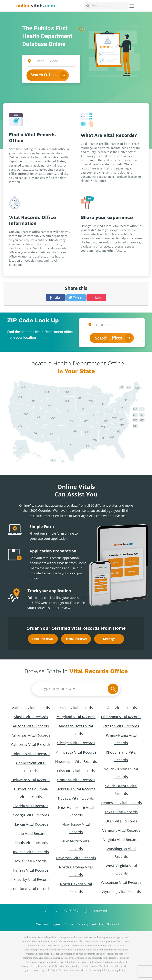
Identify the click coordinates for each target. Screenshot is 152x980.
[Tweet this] (76, 298)
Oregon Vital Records (121, 726)
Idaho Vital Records (31, 834)
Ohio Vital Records (121, 708)
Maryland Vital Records (76, 717)
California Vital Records (31, 745)
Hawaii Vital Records (31, 825)
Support (113, 925)
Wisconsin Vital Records (121, 883)
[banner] (36, 6)
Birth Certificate (43, 639)
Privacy (83, 925)
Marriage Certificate (88, 516)
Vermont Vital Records (121, 831)
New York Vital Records (76, 858)
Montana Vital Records (76, 780)
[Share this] (56, 298)
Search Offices (44, 75)
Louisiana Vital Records (31, 889)
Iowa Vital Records (31, 862)
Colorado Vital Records (31, 754)
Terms (69, 925)
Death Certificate (56, 516)
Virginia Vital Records (121, 840)
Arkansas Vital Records (31, 736)
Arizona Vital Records (31, 726)
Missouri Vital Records (76, 771)
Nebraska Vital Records (76, 789)
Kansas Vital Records (31, 871)
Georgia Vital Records (31, 816)
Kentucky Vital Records (31, 880)
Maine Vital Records (76, 708)
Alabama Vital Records (31, 708)
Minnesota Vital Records (76, 753)
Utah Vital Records (121, 822)
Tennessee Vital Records (121, 803)
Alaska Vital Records (31, 717)
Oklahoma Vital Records (121, 717)
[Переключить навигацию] (132, 6)
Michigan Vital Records (76, 743)
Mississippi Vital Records (76, 762)
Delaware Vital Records (31, 780)
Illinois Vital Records (31, 843)
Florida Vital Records (31, 806)
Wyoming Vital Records (121, 892)
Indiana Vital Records (31, 852)
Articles (98, 925)
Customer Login (48, 925)
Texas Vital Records (121, 812)
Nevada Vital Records (76, 799)
